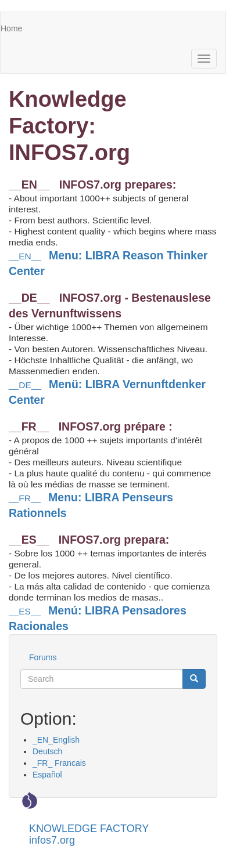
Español (47, 775)
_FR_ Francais (59, 763)
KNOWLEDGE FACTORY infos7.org (89, 833)
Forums (43, 657)
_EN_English (56, 740)
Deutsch (47, 751)
